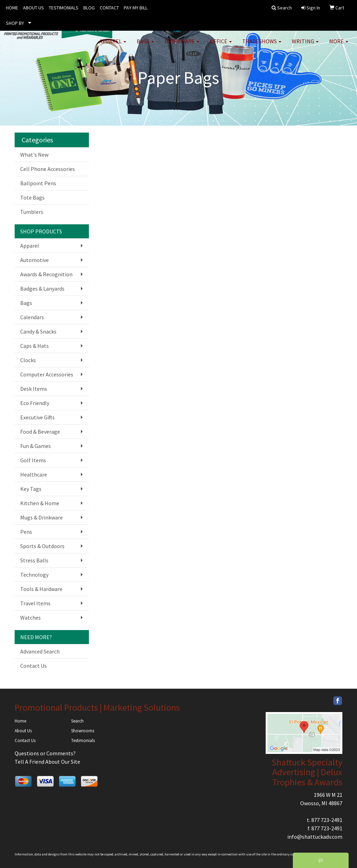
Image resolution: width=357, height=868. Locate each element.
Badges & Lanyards (42, 289)
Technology (34, 575)
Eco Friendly (35, 403)
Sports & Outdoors (42, 546)
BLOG (89, 8)
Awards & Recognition (46, 274)
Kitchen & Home (40, 503)
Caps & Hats (35, 346)
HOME (12, 8)
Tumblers (32, 212)
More (339, 45)
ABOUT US (33, 8)
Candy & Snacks (38, 331)
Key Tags (31, 489)
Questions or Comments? (45, 753)
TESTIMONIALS (64, 8)
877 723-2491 (327, 820)
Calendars (32, 317)
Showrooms (83, 731)
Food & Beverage (40, 432)
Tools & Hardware (41, 589)
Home (20, 721)
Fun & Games (36, 446)
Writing (305, 45)
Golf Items (33, 460)
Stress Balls (34, 560)
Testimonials (83, 740)
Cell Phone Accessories (48, 169)
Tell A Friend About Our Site (47, 762)
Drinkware (182, 45)
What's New (34, 155)
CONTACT (109, 8)
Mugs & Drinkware (41, 517)
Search (77, 721)
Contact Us (33, 666)
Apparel (113, 45)
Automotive (35, 260)
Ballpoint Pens (38, 183)
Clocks (28, 360)
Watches (31, 618)
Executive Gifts (37, 417)
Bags (145, 45)
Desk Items (34, 389)
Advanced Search (40, 651)
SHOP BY (15, 23)
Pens (26, 532)
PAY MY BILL (136, 8)
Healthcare (34, 474)
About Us (23, 731)
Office (221, 45)
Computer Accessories (47, 374)
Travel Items (35, 603)
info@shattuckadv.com (315, 837)
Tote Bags (32, 197)
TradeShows (262, 45)
